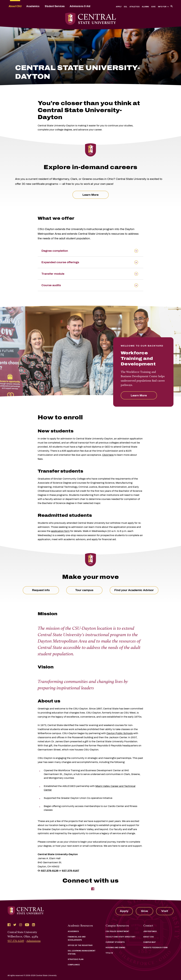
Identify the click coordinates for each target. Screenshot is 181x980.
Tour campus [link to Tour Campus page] (84, 590)
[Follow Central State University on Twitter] (15, 925)
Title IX (109, 953)
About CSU (15, 6)
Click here (108, 455)
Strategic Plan (76, 959)
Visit (165, 911)
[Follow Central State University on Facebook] (9, 925)
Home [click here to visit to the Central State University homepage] (90, 59)
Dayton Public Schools (120, 733)
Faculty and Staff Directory (120, 937)
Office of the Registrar (80, 945)
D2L (126, 7)
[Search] (172, 6)
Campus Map (149, 942)
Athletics (135, 7)
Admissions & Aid (80, 6)
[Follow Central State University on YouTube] (27, 925)
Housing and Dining (115, 948)
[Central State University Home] (90, 19)
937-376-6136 (50, 871)
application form (60, 531)
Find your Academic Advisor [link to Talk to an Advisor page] (134, 590)
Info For (163, 7)
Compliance (74, 965)
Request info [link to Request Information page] (41, 590)
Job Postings (150, 931)
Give (153, 7)
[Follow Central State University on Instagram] (21, 925)
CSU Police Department (117, 931)
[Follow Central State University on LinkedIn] (33, 925)
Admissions (33, 941)
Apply (119, 7)
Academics (33, 6)
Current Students (115, 942)
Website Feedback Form (155, 948)
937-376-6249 (16, 941)
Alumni (145, 7)
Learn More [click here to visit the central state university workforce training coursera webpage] (90, 195)
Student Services (55, 6)
